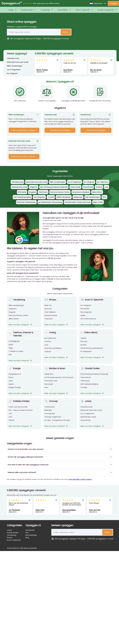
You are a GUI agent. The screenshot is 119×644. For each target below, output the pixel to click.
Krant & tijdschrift (14, 540)
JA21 (10, 416)
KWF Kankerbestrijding (89, 387)
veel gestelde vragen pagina (80, 479)
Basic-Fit (48, 308)
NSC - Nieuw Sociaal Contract (21, 413)
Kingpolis (12, 315)
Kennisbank (30, 530)
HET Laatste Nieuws (88, 322)
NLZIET (11, 348)
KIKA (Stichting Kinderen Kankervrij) (94, 377)
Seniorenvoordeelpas (53, 351)
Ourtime (48, 344)
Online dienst (63, 10)
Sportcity (48, 312)
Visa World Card (51, 384)
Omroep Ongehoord (53, 420)
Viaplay (83, 341)
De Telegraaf (12, 73)
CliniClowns (85, 384)
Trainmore (49, 322)
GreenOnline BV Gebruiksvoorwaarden (22, 548)
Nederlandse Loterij (88, 420)
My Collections (50, 341)
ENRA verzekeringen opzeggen (24, 130)
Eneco (11, 380)
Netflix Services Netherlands (92, 351)
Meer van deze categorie (20, 328)
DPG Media (85, 312)
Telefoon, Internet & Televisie (21, 337)
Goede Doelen (27, 10)
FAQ (27, 533)
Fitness (50, 303)
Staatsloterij (85, 423)
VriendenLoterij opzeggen (60, 130)
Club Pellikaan (50, 315)
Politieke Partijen (19, 404)
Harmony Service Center (18, 318)
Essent (11, 387)
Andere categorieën (106, 10)
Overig (50, 336)
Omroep (51, 404)
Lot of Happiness (14, 70)
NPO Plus (84, 344)
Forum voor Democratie (18, 410)
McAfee (84, 348)
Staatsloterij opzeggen (96, 130)
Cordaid (84, 390)
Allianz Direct (14, 322)
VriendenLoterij (13, 58)
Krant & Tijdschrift (83, 10)
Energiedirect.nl (15, 377)
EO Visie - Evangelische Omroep (57, 423)
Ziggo (11, 351)
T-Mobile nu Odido (16, 354)
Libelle (83, 318)
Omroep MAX (50, 416)
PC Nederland (86, 354)
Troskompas (49, 410)
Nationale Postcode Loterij (17, 62)
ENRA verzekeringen (15, 66)
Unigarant (13, 312)
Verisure (48, 354)
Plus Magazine (86, 315)
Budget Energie (15, 390)
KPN (10, 358)
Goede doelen (13, 533)
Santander (49, 387)
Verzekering (45, 10)
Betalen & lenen (55, 371)
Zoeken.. (66, 32)
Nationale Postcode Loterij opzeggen (25, 157)
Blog (27, 538)
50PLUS (11, 423)
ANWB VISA (49, 377)
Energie (15, 371)
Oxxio (11, 384)
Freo (46, 390)
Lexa (46, 348)
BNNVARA (48, 413)
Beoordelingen (31, 535)
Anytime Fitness (51, 318)
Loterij (11, 10)
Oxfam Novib (86, 380)
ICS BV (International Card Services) (59, 380)
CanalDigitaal (14, 344)
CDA (10, 420)
